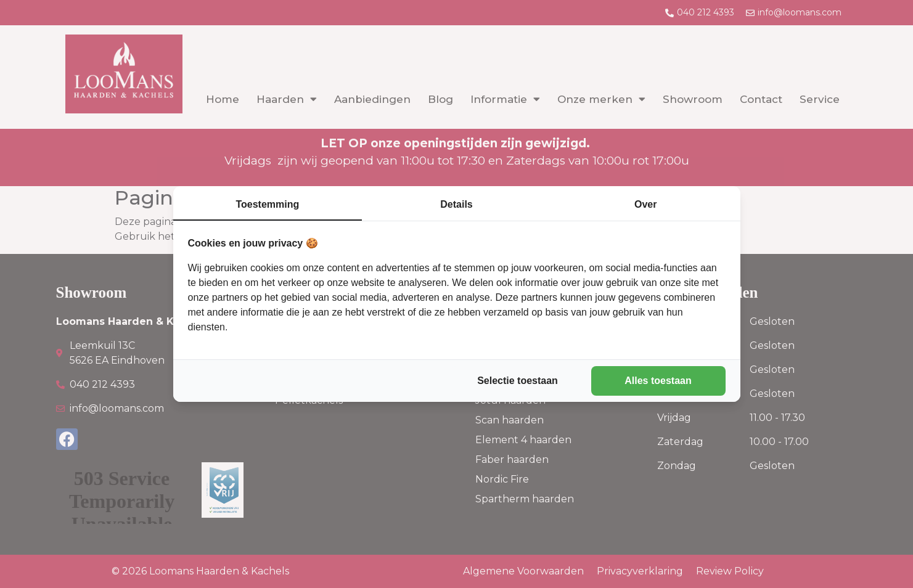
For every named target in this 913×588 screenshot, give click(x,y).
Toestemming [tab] (267, 204)
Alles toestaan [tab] (658, 381)
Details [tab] (456, 204)
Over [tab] (645, 204)
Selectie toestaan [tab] (518, 381)
